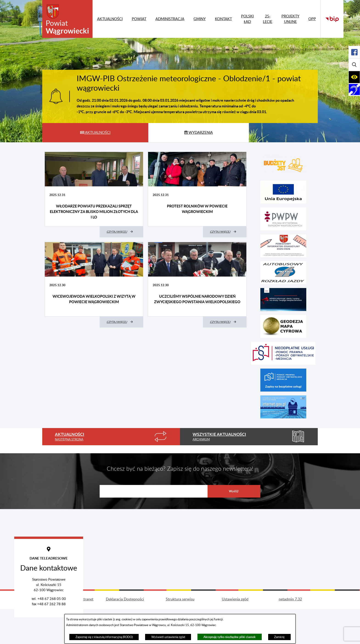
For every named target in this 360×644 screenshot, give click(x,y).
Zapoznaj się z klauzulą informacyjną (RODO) (104, 637)
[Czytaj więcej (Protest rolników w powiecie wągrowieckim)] (225, 232)
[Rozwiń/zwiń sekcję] (354, 52)
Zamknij (279, 637)
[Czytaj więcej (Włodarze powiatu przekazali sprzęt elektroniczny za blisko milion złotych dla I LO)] (121, 232)
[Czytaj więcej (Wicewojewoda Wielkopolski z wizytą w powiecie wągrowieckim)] (121, 322)
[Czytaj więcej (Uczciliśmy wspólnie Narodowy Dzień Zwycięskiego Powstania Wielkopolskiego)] (225, 322)
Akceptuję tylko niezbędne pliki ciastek (229, 637)
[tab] (95, 133)
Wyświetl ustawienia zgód (168, 637)
